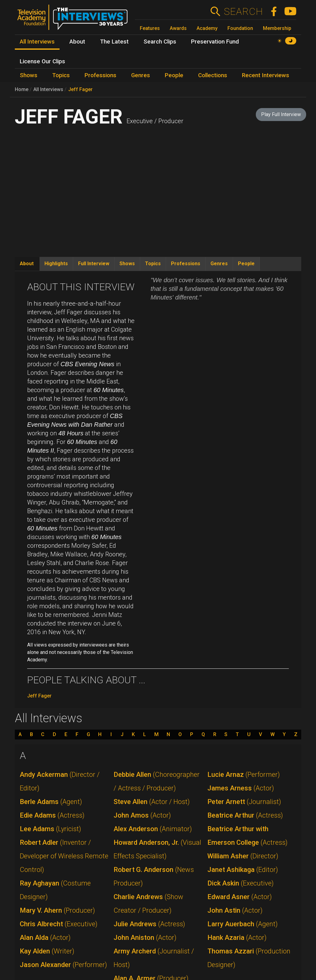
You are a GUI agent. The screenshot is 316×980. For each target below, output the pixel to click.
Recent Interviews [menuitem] (266, 75)
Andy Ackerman (60, 781)
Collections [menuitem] (213, 75)
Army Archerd (154, 958)
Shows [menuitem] (29, 75)
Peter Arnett (244, 802)
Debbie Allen (157, 781)
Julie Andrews (149, 924)
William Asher (243, 856)
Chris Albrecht (59, 924)
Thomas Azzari (249, 958)
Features (150, 28)
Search (243, 11)
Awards (178, 28)
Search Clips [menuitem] (160, 42)
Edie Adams (52, 815)
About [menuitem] (77, 42)
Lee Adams (50, 829)
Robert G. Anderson (154, 876)
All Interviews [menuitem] (37, 42)
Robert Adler (64, 856)
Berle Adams (51, 802)
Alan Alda (45, 938)
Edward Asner (240, 897)
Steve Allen (152, 802)
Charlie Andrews (148, 904)
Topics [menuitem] (61, 75)
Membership (277, 28)
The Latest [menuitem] (114, 42)
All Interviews (48, 89)
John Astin (235, 910)
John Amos (142, 815)
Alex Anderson (153, 829)
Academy (207, 28)
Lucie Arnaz (244, 775)
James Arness (241, 788)
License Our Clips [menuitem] (42, 61)
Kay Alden (47, 951)
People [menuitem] (174, 75)
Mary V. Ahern (57, 910)
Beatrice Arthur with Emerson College (247, 836)
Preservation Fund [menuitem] (215, 42)
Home (22, 89)
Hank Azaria (237, 938)
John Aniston (145, 938)
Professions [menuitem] (100, 75)
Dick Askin (241, 883)
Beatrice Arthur (245, 815)
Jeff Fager (80, 89)
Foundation (240, 28)
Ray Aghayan (55, 890)
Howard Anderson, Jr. (157, 849)
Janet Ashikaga (243, 870)
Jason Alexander (63, 965)
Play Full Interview (281, 114)
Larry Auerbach (243, 924)
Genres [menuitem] (141, 75)
